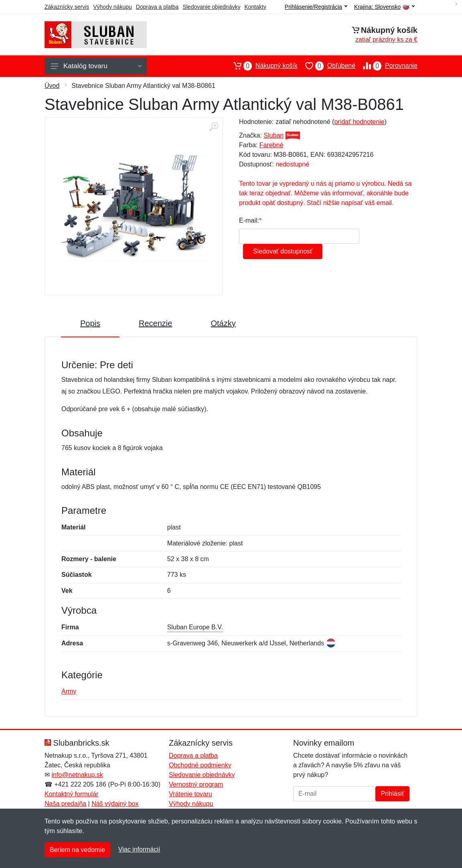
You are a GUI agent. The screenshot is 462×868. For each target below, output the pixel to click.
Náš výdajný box (115, 804)
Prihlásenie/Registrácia (316, 7)
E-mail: (249, 220)
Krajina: (384, 7)
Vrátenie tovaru (190, 794)
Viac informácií (139, 849)
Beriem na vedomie (77, 850)
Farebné (272, 145)
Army (69, 691)
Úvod (52, 86)
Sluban (274, 135)
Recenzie (155, 323)
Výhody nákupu (112, 7)
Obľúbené (326, 66)
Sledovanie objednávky (211, 7)
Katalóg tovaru (96, 66)
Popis (90, 323)
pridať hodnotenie (359, 122)
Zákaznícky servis (67, 7)
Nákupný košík (262, 66)
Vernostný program (196, 784)
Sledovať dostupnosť (283, 251)
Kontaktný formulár (71, 794)
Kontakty (255, 7)
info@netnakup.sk (77, 775)
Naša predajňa (65, 804)
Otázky (223, 323)
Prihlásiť (392, 794)
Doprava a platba (157, 7)
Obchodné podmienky (200, 765)
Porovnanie (386, 66)
